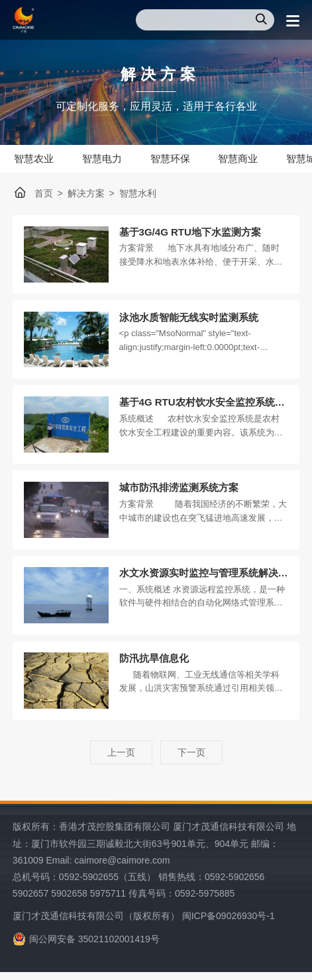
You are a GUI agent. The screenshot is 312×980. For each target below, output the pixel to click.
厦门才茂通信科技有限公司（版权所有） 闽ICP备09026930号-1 (144, 924)
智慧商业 (252, 159)
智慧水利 (138, 195)
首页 (44, 195)
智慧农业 (36, 159)
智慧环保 (180, 159)
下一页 (191, 761)
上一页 (121, 761)
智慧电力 (108, 159)
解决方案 (86, 195)
